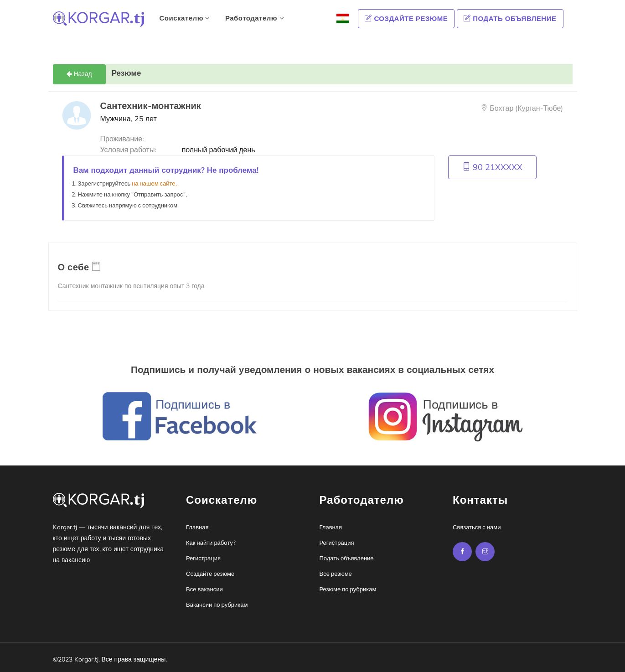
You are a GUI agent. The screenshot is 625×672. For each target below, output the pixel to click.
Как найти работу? (211, 543)
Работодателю (255, 18)
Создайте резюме (406, 19)
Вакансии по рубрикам (217, 605)
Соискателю (185, 18)
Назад (79, 74)
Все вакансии (204, 589)
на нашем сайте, (154, 184)
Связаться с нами (477, 527)
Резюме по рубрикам (348, 589)
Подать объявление (510, 19)
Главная (197, 527)
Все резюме (336, 574)
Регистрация (203, 558)
